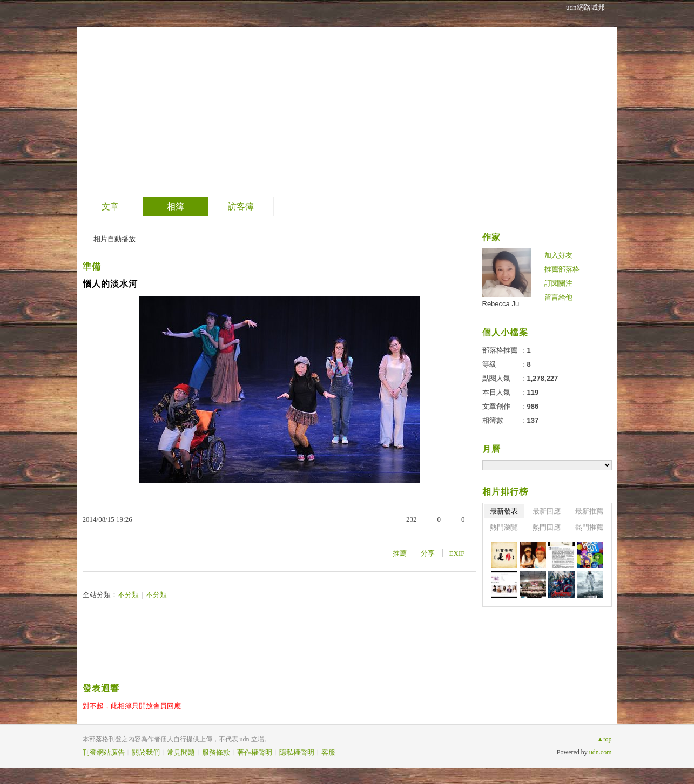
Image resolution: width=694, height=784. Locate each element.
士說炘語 (131, 95)
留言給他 (558, 297)
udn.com (601, 752)
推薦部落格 (562, 269)
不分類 (128, 595)
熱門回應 (547, 527)
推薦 (400, 553)
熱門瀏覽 (504, 527)
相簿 (176, 207)
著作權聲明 (255, 752)
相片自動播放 (114, 239)
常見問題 (181, 752)
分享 (428, 553)
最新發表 (504, 511)
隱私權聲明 (297, 752)
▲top (604, 739)
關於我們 (146, 752)
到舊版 (197, 99)
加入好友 (558, 255)
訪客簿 (241, 207)
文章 (110, 207)
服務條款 (216, 752)
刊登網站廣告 (104, 752)
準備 (92, 266)
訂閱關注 (558, 283)
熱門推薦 (589, 527)
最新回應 (547, 511)
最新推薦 (589, 511)
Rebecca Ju (501, 304)
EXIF (457, 553)
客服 (328, 752)
